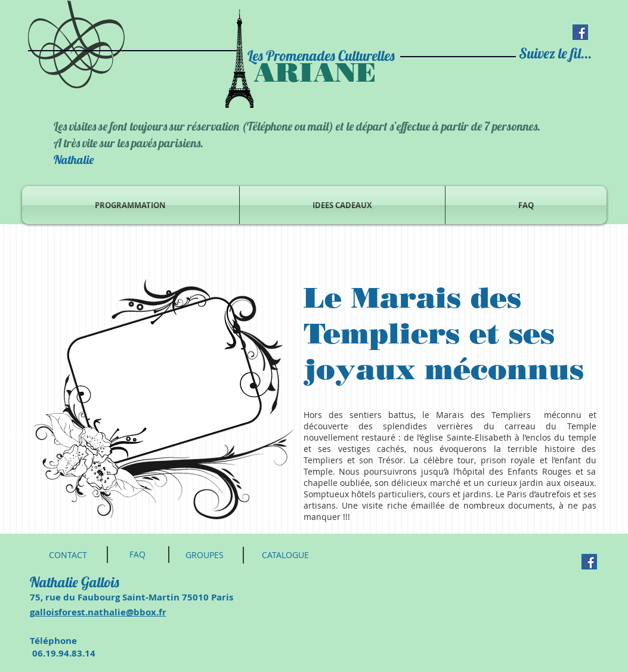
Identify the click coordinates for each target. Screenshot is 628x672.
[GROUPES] (205, 555)
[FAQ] (138, 555)
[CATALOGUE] (286, 555)
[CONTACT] (68, 555)
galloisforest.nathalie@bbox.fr (98, 612)
